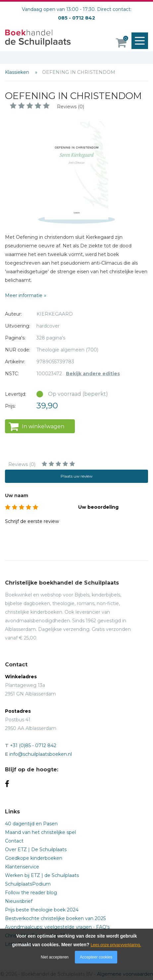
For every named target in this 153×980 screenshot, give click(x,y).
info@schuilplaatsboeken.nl (41, 754)
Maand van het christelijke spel (40, 832)
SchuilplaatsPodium (28, 884)
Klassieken (18, 72)
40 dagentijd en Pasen (31, 824)
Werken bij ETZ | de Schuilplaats (42, 875)
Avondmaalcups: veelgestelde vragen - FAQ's (57, 927)
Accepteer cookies (96, 957)
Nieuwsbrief (19, 901)
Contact (14, 841)
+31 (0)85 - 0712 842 (33, 746)
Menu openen (141, 41)
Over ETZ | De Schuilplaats (36, 850)
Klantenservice (22, 867)
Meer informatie (24, 295)
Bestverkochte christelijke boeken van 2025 (55, 918)
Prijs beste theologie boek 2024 (42, 910)
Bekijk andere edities (93, 374)
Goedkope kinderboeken (34, 858)
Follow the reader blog (31, 893)
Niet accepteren (55, 957)
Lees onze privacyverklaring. (116, 945)
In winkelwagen (43, 426)
